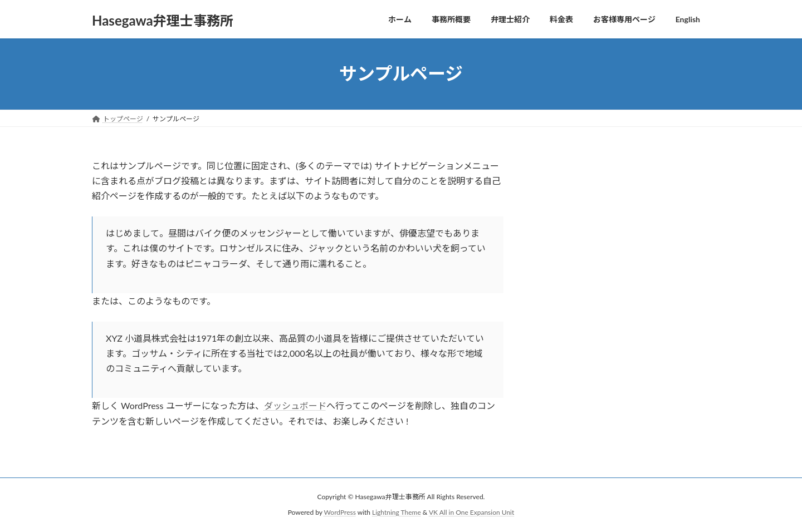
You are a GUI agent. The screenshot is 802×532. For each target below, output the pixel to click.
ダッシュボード (295, 405)
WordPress (340, 512)
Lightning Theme (397, 512)
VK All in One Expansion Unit (471, 512)
